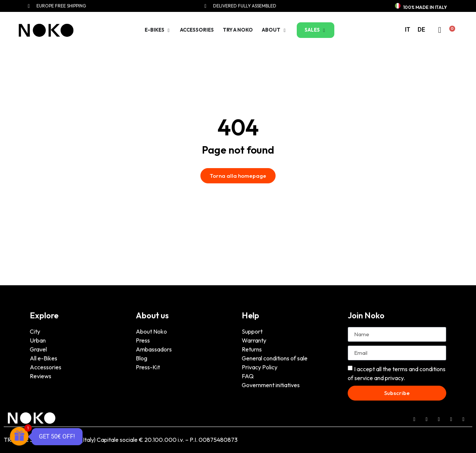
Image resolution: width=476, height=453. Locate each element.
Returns (252, 349)
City (35, 331)
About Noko (151, 331)
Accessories (46, 367)
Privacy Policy (260, 367)
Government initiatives (271, 385)
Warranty (254, 340)
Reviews (41, 376)
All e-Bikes (44, 358)
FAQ (248, 376)
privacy (394, 378)
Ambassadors (154, 349)
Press (143, 340)
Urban (38, 340)
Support (252, 331)
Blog (141, 358)
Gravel (38, 349)
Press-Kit (148, 367)
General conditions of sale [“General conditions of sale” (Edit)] (275, 358)
